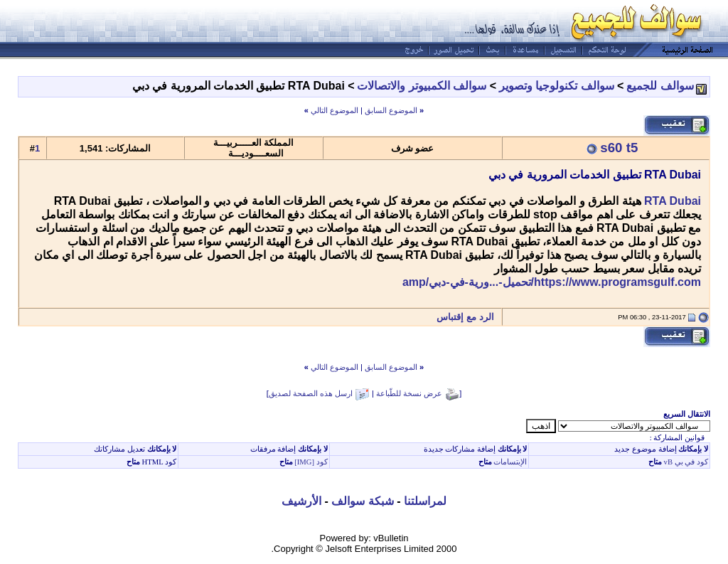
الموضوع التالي (334, 110)
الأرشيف (301, 501)
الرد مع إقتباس (469, 317)
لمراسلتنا (425, 501)
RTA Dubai (673, 201)
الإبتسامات (510, 462)
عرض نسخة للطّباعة (409, 393)
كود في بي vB (685, 462)
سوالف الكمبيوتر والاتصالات (422, 86)
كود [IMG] (311, 462)
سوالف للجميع (660, 86)
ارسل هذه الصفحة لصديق (311, 393)
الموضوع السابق (391, 110)
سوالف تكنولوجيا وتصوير (557, 86)
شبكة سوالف (362, 501)
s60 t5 (619, 148)
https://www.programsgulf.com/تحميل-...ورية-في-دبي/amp (552, 282)
